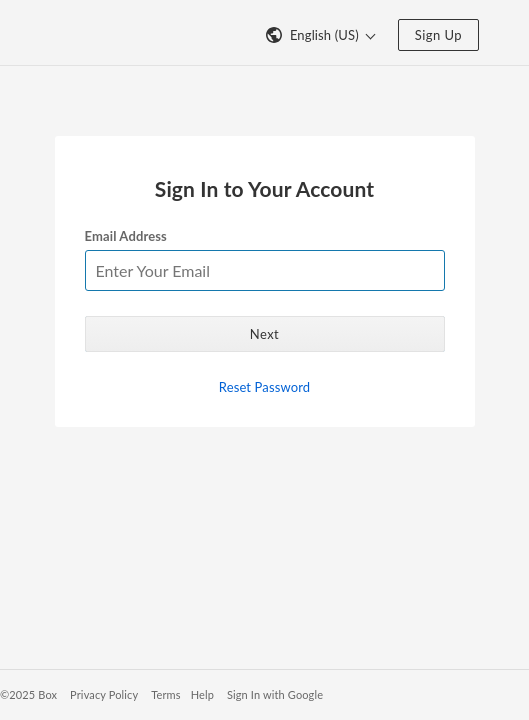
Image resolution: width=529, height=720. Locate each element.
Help (202, 694)
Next (264, 334)
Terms (165, 694)
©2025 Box (28, 694)
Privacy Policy (104, 694)
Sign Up (438, 35)
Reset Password (264, 387)
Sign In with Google (275, 694)
